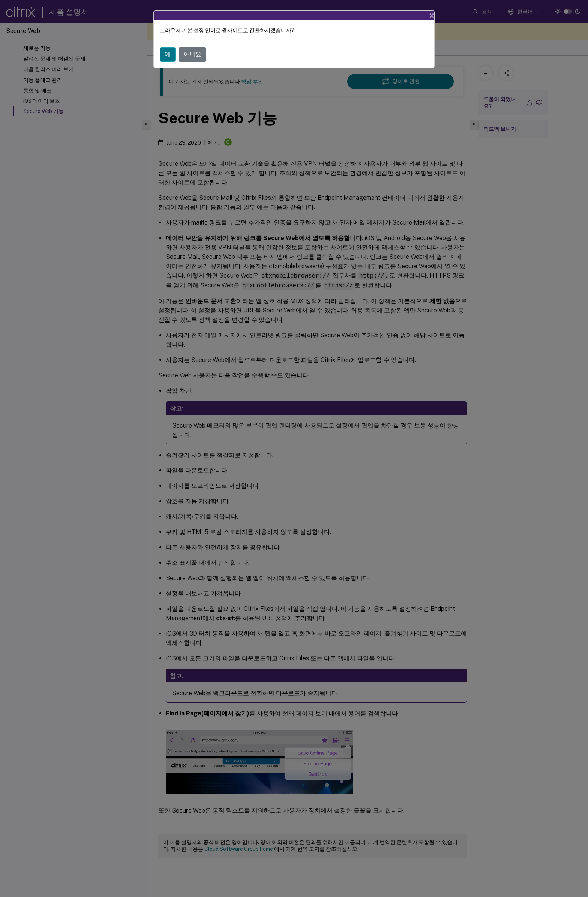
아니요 (192, 54)
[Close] (432, 15)
